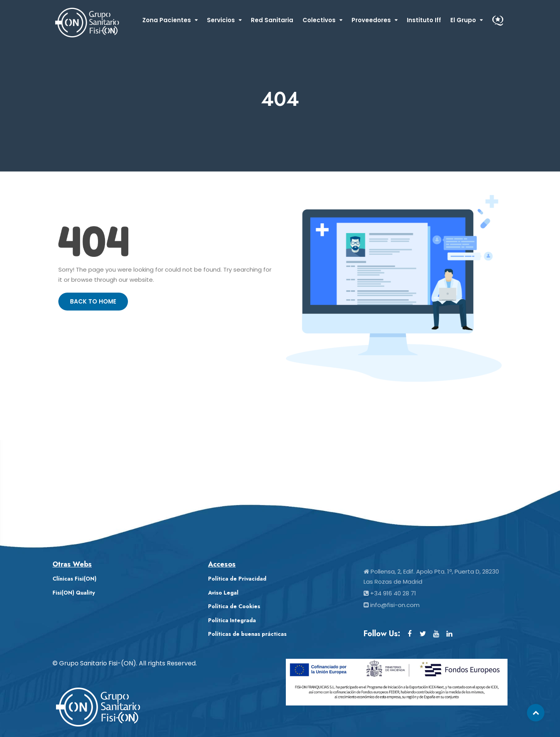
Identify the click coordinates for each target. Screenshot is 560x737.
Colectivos (319, 20)
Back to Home (93, 301)
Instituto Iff (424, 20)
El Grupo (463, 20)
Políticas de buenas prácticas (247, 634)
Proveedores (371, 20)
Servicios (221, 20)
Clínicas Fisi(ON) (74, 579)
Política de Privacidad (237, 579)
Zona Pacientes (167, 20)
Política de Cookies (234, 606)
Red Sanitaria (272, 20)
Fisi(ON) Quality (74, 593)
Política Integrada (232, 620)
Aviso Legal (223, 593)
